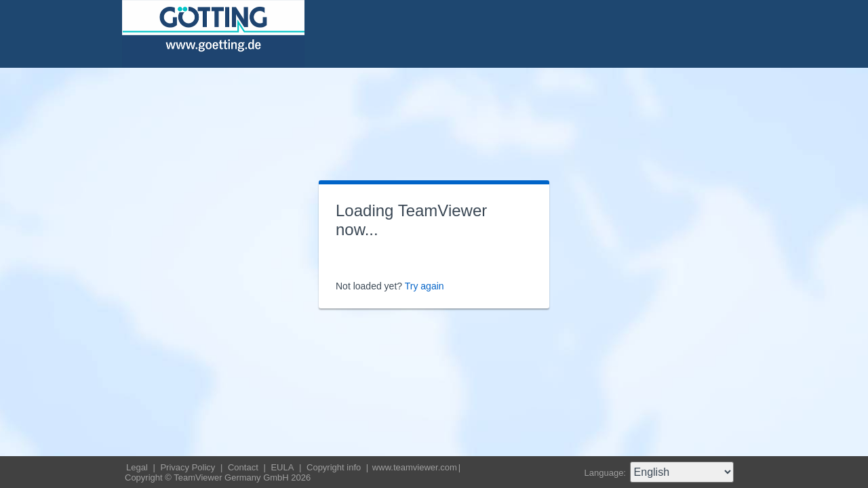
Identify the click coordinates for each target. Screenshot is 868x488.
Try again (425, 286)
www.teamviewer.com (415, 467)
